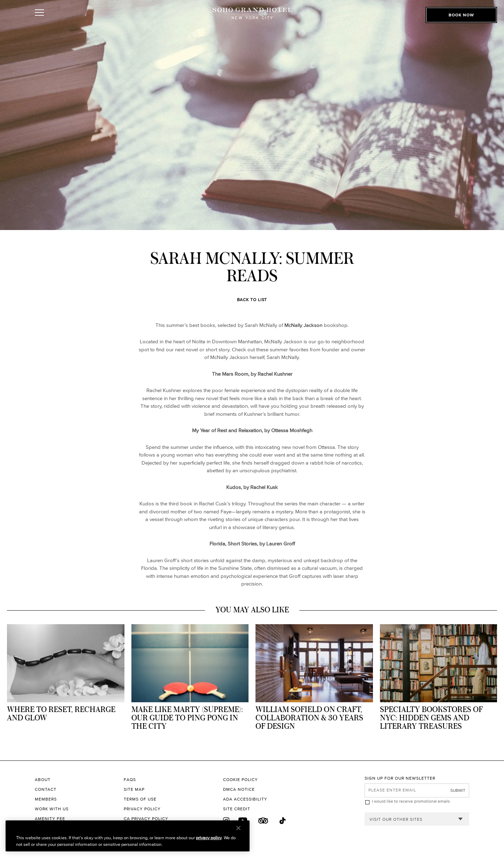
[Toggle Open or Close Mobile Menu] (71, 22)
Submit (458, 790)
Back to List (252, 300)
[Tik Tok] (283, 821)
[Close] (238, 828)
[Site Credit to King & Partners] (294, 809)
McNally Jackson (303, 325)
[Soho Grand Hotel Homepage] (252, 22)
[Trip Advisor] (263, 821)
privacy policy (209, 838)
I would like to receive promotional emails (411, 801)
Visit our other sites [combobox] (396, 819)
